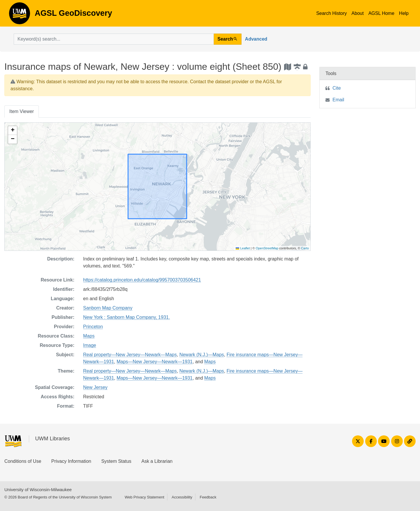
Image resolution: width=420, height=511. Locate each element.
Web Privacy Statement (144, 497)
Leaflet (243, 248)
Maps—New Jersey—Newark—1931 (155, 362)
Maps (89, 336)
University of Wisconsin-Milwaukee (38, 490)
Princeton (93, 327)
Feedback (208, 497)
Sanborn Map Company (108, 308)
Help (404, 13)
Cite (337, 88)
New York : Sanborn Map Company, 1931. (127, 317)
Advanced (256, 39)
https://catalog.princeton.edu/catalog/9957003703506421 (142, 280)
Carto (305, 248)
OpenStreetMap (267, 248)
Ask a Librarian (157, 461)
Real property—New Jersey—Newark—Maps (130, 355)
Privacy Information (71, 461)
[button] (13, 131)
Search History (331, 13)
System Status (116, 461)
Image (90, 345)
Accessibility (182, 497)
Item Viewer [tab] (22, 111)
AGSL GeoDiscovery (20, 15)
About (358, 13)
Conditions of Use (23, 461)
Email (338, 100)
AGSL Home (381, 13)
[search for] (114, 39)
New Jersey (95, 387)
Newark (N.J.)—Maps (202, 355)
